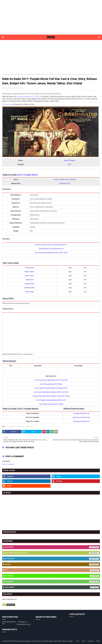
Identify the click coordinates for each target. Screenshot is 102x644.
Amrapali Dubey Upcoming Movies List (51, 249)
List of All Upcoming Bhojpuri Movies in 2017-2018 (51, 253)
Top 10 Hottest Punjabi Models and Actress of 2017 (51, 388)
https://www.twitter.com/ (81, 421)
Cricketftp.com (23, 622)
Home (4, 74)
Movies (52, 564)
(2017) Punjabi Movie (28, 175)
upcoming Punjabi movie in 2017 (28, 97)
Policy (98, 641)
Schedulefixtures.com (24, 624)
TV (52, 570)
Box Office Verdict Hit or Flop (52, 553)
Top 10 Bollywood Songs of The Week (51, 404)
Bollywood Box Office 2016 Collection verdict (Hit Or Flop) (51, 396)
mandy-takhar (11, 426)
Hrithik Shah (7, 88)
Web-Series (52, 587)
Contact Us (91, 641)
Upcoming (10, 74)
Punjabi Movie (20, 426)
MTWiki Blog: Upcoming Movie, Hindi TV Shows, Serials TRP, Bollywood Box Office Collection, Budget (43, 641)
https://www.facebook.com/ (81, 417)
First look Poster (8, 104)
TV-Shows (52, 576)
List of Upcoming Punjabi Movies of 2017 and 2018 (51, 380)
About (84, 641)
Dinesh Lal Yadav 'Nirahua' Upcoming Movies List (51, 245)
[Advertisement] (51, 17)
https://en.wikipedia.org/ (81, 413)
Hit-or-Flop (52, 559)
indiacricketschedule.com (9, 623)
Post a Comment (8, 464)
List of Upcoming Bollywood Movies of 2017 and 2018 (51, 392)
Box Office (52, 547)
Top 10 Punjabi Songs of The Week (51, 384)
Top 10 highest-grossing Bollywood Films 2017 (51, 400)
